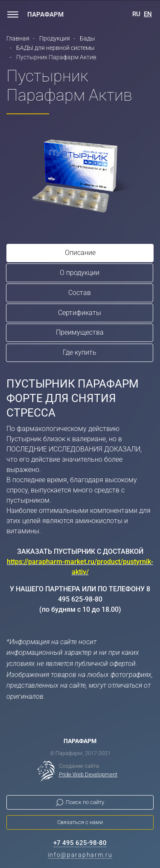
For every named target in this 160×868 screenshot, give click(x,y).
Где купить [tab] (80, 352)
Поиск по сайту (85, 802)
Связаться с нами (80, 822)
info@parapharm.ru (80, 855)
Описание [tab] (80, 253)
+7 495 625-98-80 (80, 843)
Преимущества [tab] (80, 332)
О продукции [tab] (80, 273)
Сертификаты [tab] (80, 313)
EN (148, 14)
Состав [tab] (80, 293)
